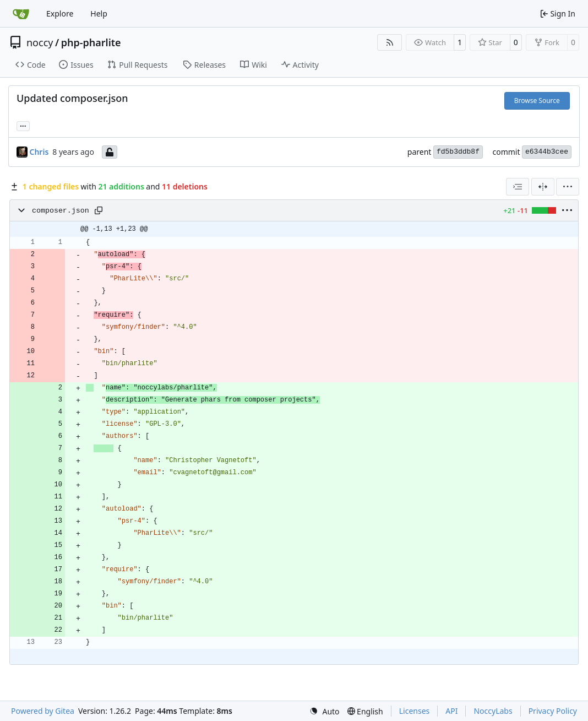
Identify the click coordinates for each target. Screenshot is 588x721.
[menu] (568, 187)
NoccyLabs (493, 711)
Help (99, 13)
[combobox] (518, 187)
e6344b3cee (547, 152)
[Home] (21, 14)
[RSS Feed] (390, 42)
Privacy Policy (553, 711)
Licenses (415, 711)
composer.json (61, 211)
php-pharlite (91, 42)
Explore (60, 13)
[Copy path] (99, 210)
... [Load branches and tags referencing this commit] (23, 125)
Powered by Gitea (43, 711)
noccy (40, 42)
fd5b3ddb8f (458, 152)
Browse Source (537, 101)
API (451, 711)
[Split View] (543, 187)
